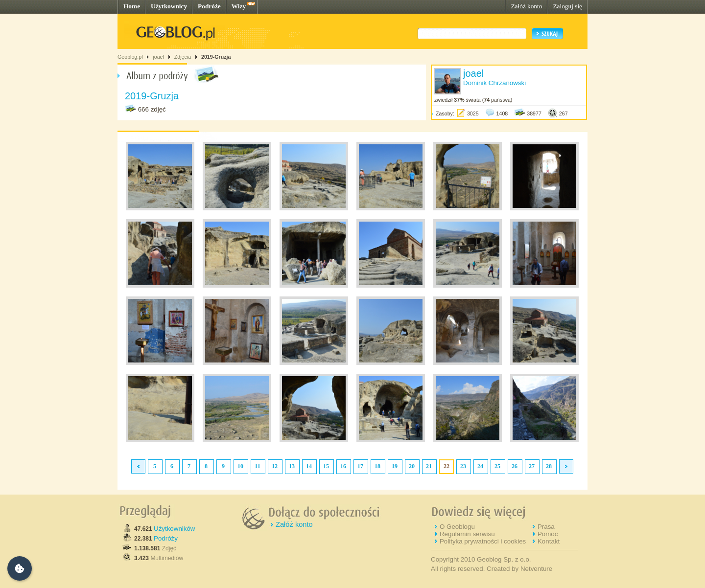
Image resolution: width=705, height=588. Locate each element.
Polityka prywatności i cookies (483, 541)
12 (275, 466)
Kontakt (549, 541)
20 (412, 466)
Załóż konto (526, 6)
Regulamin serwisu (467, 534)
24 (480, 466)
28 (549, 466)
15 (326, 466)
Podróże (209, 6)
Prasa (546, 527)
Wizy (239, 6)
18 (377, 466)
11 (257, 466)
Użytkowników (174, 529)
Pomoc (548, 534)
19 (395, 466)
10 (240, 466)
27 (532, 466)
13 (292, 466)
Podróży (166, 538)
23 (463, 466)
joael (158, 57)
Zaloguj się (567, 6)
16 (343, 466)
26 (515, 466)
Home (132, 6)
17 (360, 466)
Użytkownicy (169, 6)
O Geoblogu (457, 527)
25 (497, 466)
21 (429, 466)
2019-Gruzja (216, 57)
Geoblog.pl (130, 57)
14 (309, 466)
